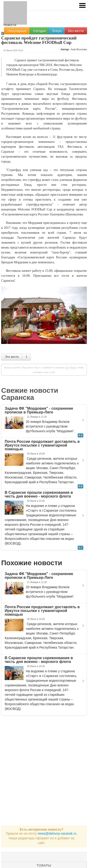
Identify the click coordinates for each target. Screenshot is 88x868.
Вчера (57, 31)
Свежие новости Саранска (30, 394)
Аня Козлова (79, 49)
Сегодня (39, 31)
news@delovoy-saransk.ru (57, 833)
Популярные (17, 31)
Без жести (76, 31)
